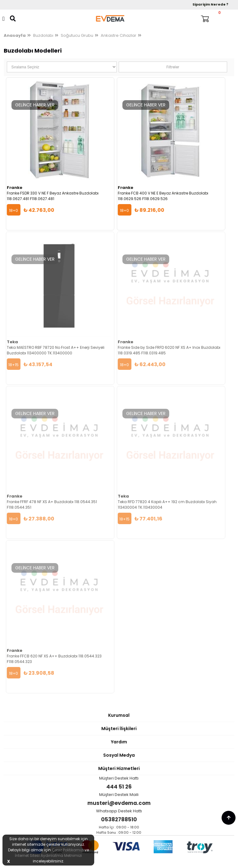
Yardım (119, 742)
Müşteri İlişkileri (119, 729)
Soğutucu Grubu (77, 35)
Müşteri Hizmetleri (119, 768)
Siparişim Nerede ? (210, 4)
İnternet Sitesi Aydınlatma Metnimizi (48, 855)
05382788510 (119, 819)
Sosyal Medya (119, 755)
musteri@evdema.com (119, 803)
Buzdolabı (43, 35)
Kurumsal (119, 715)
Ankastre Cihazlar (119, 35)
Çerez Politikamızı (68, 850)
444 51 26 (119, 787)
